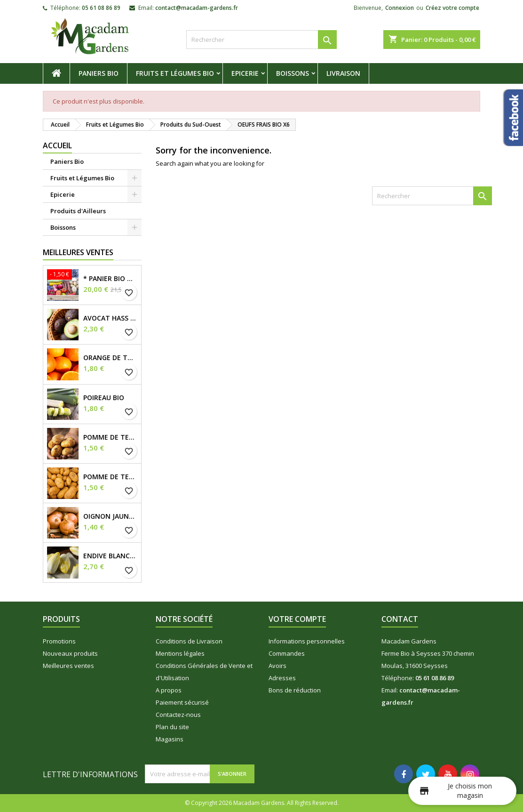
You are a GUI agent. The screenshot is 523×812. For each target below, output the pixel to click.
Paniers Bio (99, 73)
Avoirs (277, 666)
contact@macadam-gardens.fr (197, 8)
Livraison (343, 73)
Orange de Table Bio (110, 358)
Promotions (59, 641)
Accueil (57, 145)
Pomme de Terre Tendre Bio (110, 477)
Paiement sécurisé (182, 702)
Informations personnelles (307, 641)
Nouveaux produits (70, 653)
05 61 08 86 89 (101, 8)
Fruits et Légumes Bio (175, 73)
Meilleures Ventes (78, 252)
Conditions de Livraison (189, 641)
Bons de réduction (295, 690)
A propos (169, 690)
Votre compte (297, 619)
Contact (400, 619)
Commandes (287, 653)
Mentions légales (180, 653)
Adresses (282, 678)
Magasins (170, 739)
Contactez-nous (178, 715)
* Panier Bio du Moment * (110, 279)
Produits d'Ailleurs (78, 211)
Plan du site (172, 727)
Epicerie (245, 73)
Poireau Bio (104, 398)
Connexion (400, 8)
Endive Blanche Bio (110, 556)
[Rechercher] (261, 40)
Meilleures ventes (68, 666)
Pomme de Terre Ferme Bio (110, 437)
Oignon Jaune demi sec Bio (110, 516)
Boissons (293, 73)
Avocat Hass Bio (110, 318)
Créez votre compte (452, 8)
